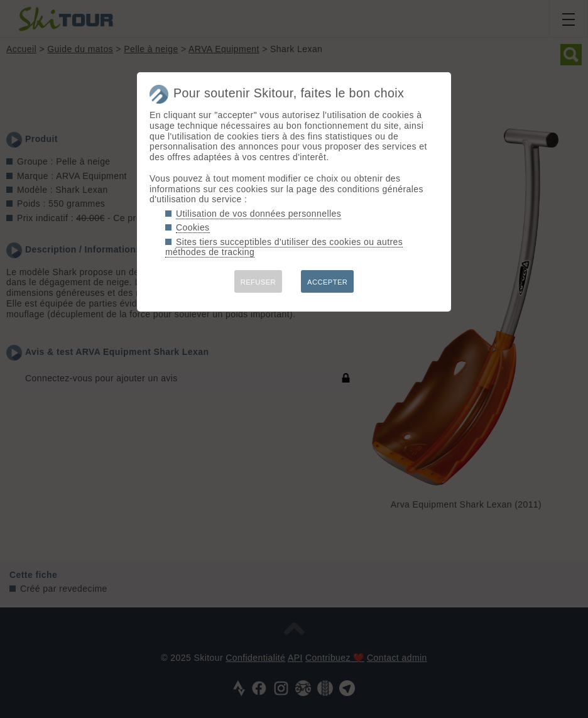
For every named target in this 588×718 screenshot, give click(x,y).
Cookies (193, 227)
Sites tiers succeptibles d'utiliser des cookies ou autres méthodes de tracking (284, 247)
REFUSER (258, 282)
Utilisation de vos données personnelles (259, 214)
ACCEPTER (327, 282)
